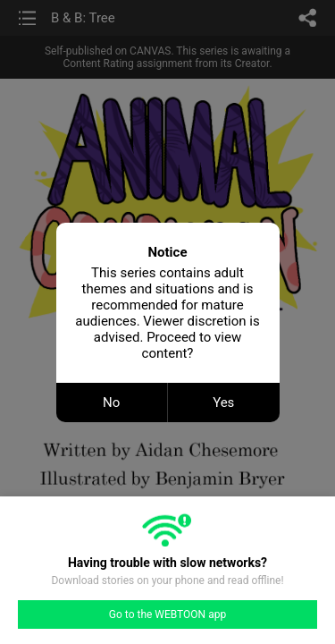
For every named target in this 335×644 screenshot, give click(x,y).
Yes (223, 402)
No (111, 402)
